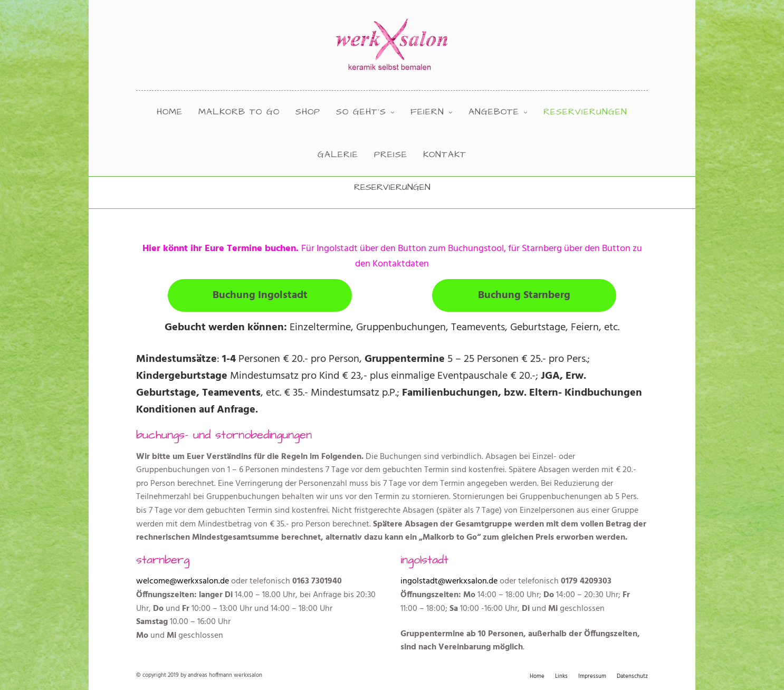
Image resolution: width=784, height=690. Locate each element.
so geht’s (361, 112)
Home (170, 112)
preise (391, 155)
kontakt (445, 155)
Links (561, 676)
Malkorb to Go (239, 112)
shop (308, 112)
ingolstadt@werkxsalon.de (449, 581)
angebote (494, 112)
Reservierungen (585, 112)
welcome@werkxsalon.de (183, 581)
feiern (427, 112)
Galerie (338, 155)
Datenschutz (632, 676)
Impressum (592, 676)
